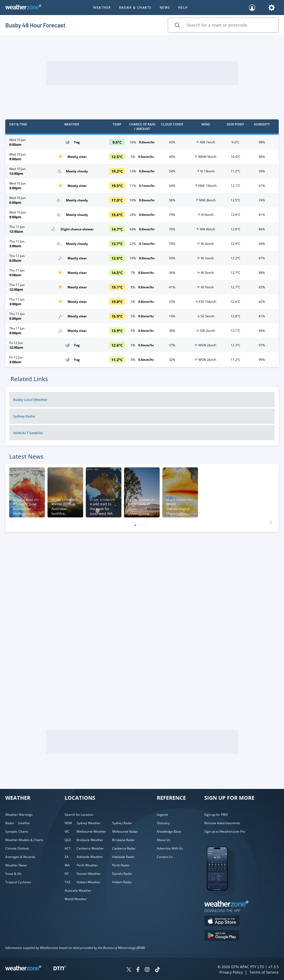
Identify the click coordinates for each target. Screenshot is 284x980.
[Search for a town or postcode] (223, 25)
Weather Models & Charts (24, 840)
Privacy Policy (231, 972)
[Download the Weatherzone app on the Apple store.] (222, 922)
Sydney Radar (24, 416)
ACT (68, 848)
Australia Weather (78, 891)
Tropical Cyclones (18, 882)
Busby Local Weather (30, 400)
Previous (12, 521)
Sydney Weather (89, 823)
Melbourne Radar (125, 831)
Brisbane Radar (124, 840)
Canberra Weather (90, 848)
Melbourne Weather (91, 831)
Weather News (16, 865)
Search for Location (79, 815)
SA (67, 857)
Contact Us (165, 857)
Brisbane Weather (90, 840)
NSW (68, 823)
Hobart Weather (88, 882)
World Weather (76, 899)
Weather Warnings (19, 815)
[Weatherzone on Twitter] (129, 970)
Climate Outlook (17, 848)
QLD (68, 840)
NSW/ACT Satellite (28, 433)
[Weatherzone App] (222, 898)
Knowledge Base (169, 831)
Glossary (163, 823)
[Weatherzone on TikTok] (157, 970)
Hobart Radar (122, 882)
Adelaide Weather (90, 857)
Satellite (24, 823)
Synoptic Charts (17, 831)
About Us (164, 840)
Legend (162, 815)
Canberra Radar (124, 848)
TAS (68, 882)
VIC (67, 831)
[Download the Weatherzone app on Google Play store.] (222, 936)
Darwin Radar (122, 874)
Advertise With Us (170, 848)
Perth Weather (87, 865)
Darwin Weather (89, 874)
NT (67, 874)
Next (271, 521)
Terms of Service (264, 972)
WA (67, 865)
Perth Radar (121, 865)
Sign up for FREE (216, 815)
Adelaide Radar (123, 857)
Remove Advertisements (222, 823)
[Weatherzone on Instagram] (147, 970)
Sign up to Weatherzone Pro (225, 831)
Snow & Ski (13, 874)
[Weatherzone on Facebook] (138, 970)
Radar (10, 823)
